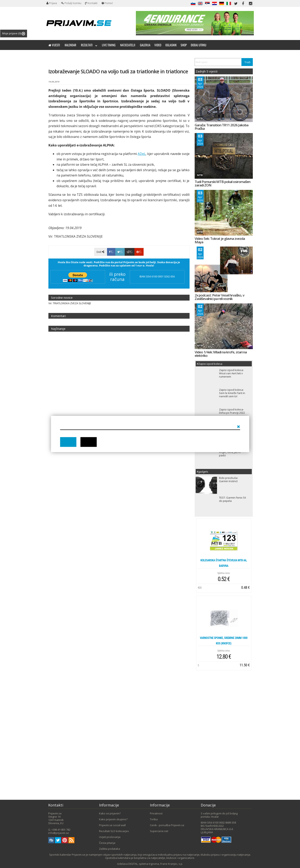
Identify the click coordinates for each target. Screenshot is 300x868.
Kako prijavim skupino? (113, 819)
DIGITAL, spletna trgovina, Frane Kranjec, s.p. (156, 864)
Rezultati (89, 45)
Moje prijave (14, 33)
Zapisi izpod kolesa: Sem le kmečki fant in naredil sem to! (232, 393)
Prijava (52, 3)
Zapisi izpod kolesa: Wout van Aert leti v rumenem (231, 373)
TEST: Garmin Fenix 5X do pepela (233, 499)
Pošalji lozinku (71, 3)
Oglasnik (171, 45)
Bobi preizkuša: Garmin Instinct (229, 479)
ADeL (142, 154)
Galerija (145, 45)
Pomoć (107, 3)
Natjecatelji (128, 45)
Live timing (109, 45)
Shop (184, 45)
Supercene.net (159, 831)
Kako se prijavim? (110, 813)
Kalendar (70, 45)
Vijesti (54, 45)
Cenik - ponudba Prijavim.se (167, 825)
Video (158, 45)
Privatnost (156, 813)
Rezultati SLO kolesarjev (114, 831)
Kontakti (91, 3)
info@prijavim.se (59, 833)
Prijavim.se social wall (112, 825)
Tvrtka (154, 819)
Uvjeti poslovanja (110, 837)
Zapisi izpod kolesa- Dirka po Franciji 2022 (232, 411)
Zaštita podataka (110, 849)
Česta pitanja (107, 843)
